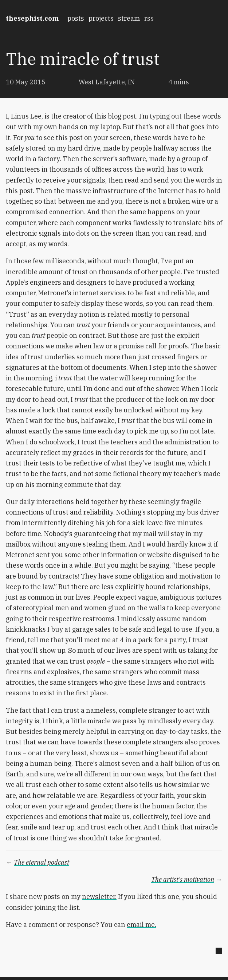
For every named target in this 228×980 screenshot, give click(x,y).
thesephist (32, 18)
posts (76, 18)
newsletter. (99, 897)
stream (129, 18)
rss (149, 18)
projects (101, 18)
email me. (141, 925)
